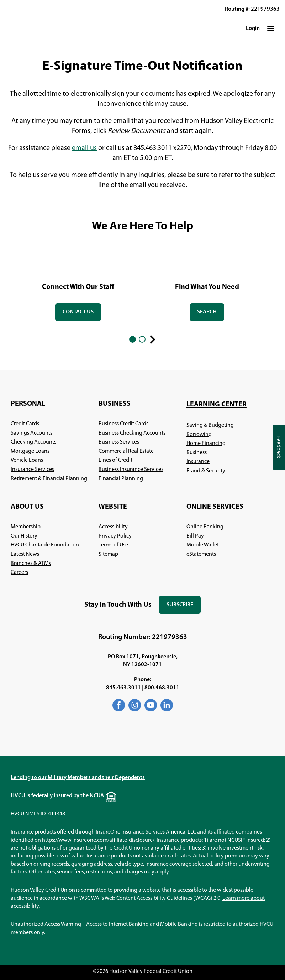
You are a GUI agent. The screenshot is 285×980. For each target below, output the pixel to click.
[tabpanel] (78, 284)
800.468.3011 (162, 688)
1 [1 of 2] (133, 339)
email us (84, 148)
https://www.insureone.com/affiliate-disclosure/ (98, 840)
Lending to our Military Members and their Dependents (78, 778)
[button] (271, 29)
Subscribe (184, 608)
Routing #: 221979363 (252, 9)
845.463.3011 (123, 688)
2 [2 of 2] (142, 339)
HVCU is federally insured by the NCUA (57, 796)
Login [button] (253, 28)
